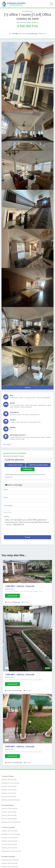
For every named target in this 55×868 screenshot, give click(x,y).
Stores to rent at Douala (9, 796)
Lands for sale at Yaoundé (9, 863)
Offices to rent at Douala (9, 790)
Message (7, 516)
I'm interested (12, 596)
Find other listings (27, 11)
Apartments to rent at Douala (10, 783)
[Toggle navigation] (51, 4)
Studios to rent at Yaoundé (10, 831)
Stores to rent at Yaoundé (9, 848)
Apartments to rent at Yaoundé (11, 834)
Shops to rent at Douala (9, 793)
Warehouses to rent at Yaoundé (11, 851)
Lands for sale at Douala (9, 812)
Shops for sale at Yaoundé (10, 867)
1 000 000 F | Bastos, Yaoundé (20, 586)
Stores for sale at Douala (9, 819)
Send (27, 537)
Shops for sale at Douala (9, 815)
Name (6, 489)
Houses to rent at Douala (9, 786)
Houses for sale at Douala (9, 809)
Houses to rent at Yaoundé (10, 838)
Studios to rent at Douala (9, 780)
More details (7, 444)
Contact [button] (28, 387)
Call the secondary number (38, 465)
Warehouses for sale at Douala (11, 822)
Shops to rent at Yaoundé (9, 844)
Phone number (9, 506)
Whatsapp (28, 469)
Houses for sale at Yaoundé (10, 860)
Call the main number (15, 465)
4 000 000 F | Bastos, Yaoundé (20, 746)
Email (6, 497)
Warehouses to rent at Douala (11, 800)
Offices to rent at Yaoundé (9, 841)
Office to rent (9, 589)
